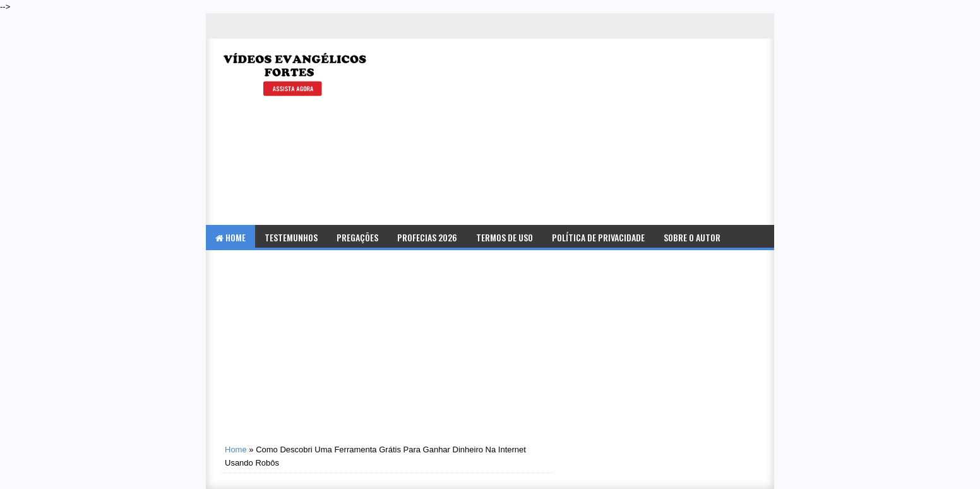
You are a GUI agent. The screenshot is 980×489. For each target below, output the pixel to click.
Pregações (357, 237)
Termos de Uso (505, 237)
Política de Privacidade (598, 237)
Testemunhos (291, 237)
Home (230, 237)
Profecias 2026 (427, 237)
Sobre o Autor (692, 237)
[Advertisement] (620, 133)
